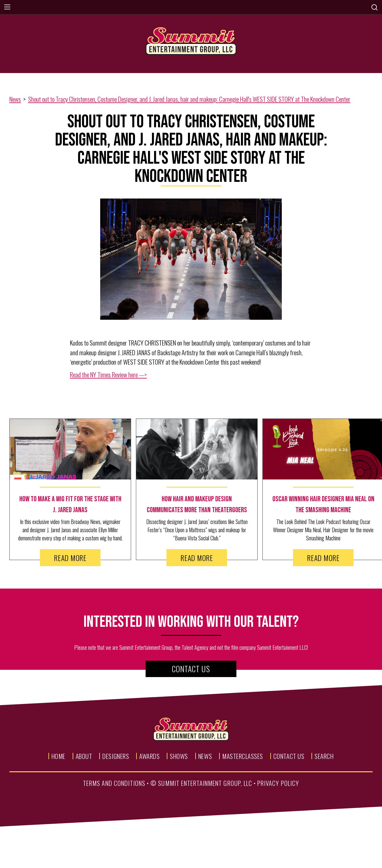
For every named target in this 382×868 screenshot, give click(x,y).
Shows (179, 756)
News (15, 99)
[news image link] (70, 449)
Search (324, 756)
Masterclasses (243, 756)
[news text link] (70, 505)
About (84, 756)
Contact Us (191, 669)
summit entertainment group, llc (205, 783)
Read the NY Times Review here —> (108, 374)
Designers (116, 756)
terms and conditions (114, 783)
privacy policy (278, 783)
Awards (149, 756)
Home (58, 756)
